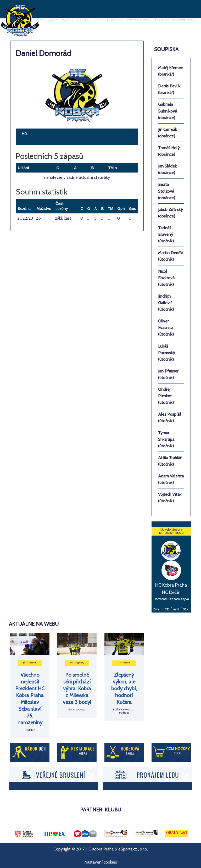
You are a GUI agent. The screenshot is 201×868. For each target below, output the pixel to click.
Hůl (24, 134)
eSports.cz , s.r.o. (133, 849)
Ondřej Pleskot (166, 396)
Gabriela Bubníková (167, 111)
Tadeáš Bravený (166, 234)
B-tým (68, 21)
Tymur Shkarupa (166, 439)
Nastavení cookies (101, 862)
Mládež (84, 21)
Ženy (99, 21)
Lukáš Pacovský (167, 353)
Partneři (115, 21)
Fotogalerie (139, 21)
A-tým (53, 21)
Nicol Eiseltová (166, 278)
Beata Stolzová (167, 191)
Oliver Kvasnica (166, 328)
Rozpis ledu (184, 21)
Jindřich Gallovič (166, 303)
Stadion (162, 21)
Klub (39, 21)
